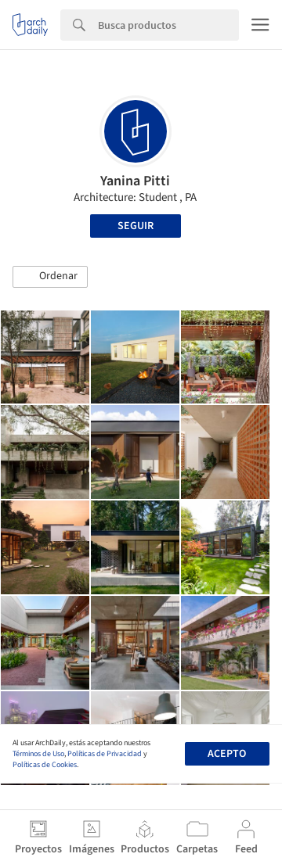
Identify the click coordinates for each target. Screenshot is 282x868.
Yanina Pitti (135, 181)
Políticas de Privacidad (105, 754)
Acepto (227, 754)
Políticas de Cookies (45, 765)
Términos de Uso (38, 754)
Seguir (136, 226)
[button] (50, 277)
